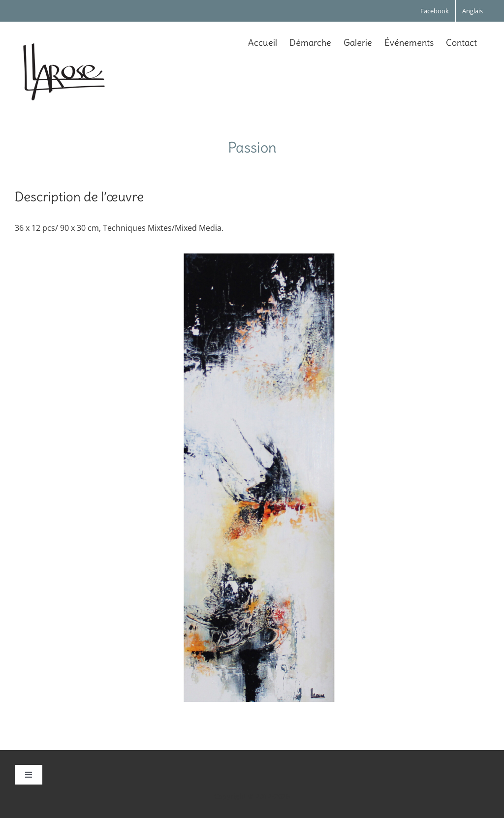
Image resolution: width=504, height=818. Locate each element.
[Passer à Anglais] (472, 11)
